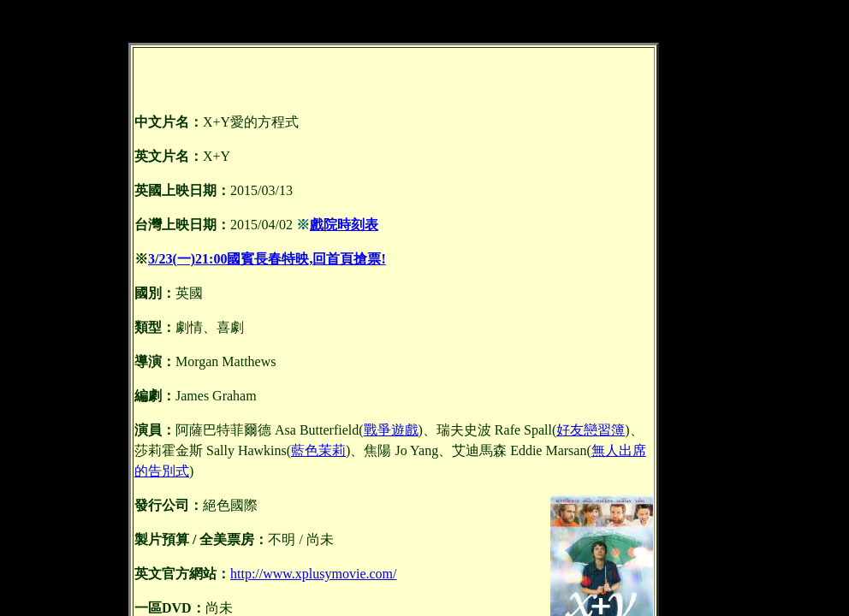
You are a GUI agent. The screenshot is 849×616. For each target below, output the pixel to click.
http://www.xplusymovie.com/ (314, 574)
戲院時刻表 (344, 225)
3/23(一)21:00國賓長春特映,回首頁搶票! (267, 259)
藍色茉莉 (318, 450)
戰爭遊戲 (391, 430)
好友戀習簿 (591, 430)
